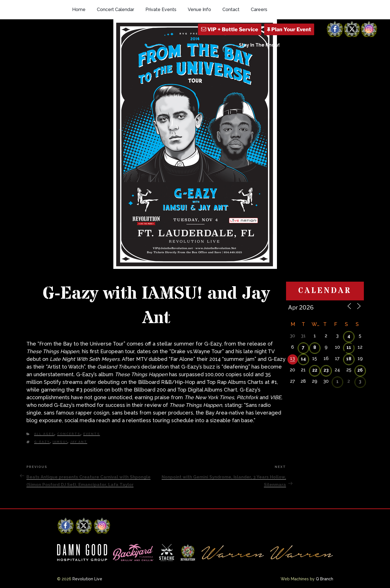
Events (92, 434)
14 (303, 359)
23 (326, 370)
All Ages (44, 434)
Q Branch (325, 579)
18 (349, 359)
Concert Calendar (115, 10)
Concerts (69, 434)
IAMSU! (60, 442)
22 (315, 370)
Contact (231, 10)
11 (349, 347)
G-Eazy (42, 442)
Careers (259, 10)
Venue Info (199, 10)
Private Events (161, 10)
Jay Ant (79, 442)
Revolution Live (87, 579)
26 (360, 370)
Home (79, 10)
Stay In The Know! (259, 45)
